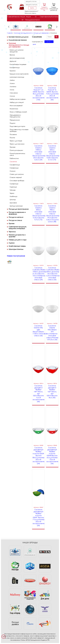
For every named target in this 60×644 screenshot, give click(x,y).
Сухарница (14, 184)
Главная (10, 17)
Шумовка (13, 203)
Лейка (12, 80)
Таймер (13, 190)
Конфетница (15, 67)
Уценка (12, 243)
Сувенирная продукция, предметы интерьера (18, 228)
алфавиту (48, 42)
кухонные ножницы (17, 77)
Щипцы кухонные (16, 206)
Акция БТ (23, 18)
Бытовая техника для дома (18, 37)
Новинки (17, 17)
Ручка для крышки (16, 150)
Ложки (12, 83)
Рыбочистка (14, 158)
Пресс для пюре (16, 141)
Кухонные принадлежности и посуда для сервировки (31, 33)
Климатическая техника (18, 40)
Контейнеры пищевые (18, 64)
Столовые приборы (17, 181)
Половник (13, 134)
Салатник (13, 162)
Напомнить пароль (30, 13)
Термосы (12, 232)
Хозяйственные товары (17, 246)
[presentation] (9, 27)
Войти (32, 8)
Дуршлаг (13, 61)
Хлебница (13, 196)
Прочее (13, 147)
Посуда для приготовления (19, 209)
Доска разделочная (17, 58)
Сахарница (14, 168)
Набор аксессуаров (18, 99)
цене (34, 44)
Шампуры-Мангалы (16, 249)
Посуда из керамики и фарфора (17, 213)
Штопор (13, 200)
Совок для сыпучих (17, 174)
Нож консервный (16, 106)
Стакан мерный (16, 177)
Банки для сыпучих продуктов (17, 51)
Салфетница (15, 165)
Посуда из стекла (15, 220)
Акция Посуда (28, 18)
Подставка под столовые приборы (19, 130)
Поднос (13, 123)
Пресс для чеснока (17, 144)
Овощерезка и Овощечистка (15, 116)
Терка (12, 193)
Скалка (12, 171)
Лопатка (13, 87)
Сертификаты (46, 17)
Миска (12, 96)
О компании (36, 18)
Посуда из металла (16, 217)
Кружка (13, 71)
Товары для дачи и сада (17, 240)
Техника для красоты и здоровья (17, 236)
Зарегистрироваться (31, 11)
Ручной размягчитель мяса (17, 154)
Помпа (12, 138)
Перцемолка (15, 120)
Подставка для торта (17, 126)
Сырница (13, 187)
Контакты (55, 17)
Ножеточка (14, 109)
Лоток (12, 90)
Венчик (12, 55)
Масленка (14, 93)
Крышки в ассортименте (19, 74)
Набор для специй (17, 102)
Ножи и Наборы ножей (18, 112)
